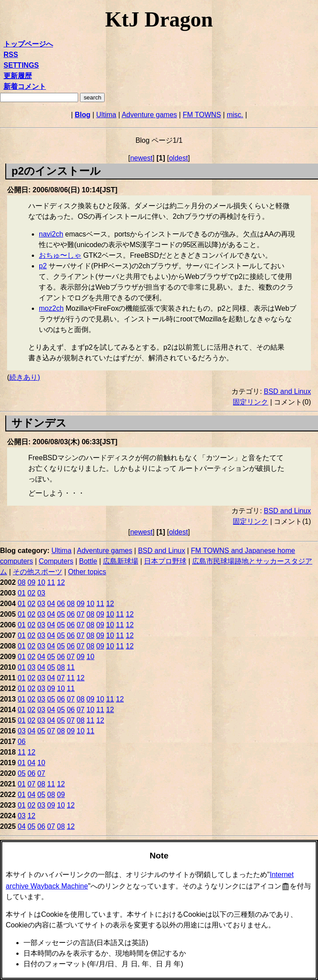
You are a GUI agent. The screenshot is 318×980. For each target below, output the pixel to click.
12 (61, 582)
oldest (179, 158)
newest (142, 158)
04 (51, 604)
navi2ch (51, 234)
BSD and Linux (287, 391)
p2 (43, 266)
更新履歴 (18, 76)
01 (22, 593)
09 (31, 582)
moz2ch (51, 308)
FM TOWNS (202, 115)
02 (31, 593)
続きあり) (25, 377)
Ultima (106, 115)
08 (22, 582)
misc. (235, 115)
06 (61, 604)
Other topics (87, 572)
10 (42, 582)
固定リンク (250, 402)
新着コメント (25, 86)
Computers (56, 561)
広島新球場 (121, 561)
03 (42, 593)
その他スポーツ (38, 572)
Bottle (88, 561)
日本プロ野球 (165, 561)
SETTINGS (21, 65)
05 (61, 614)
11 (51, 582)
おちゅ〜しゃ (60, 255)
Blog (83, 115)
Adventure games (149, 115)
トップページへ (28, 44)
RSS (11, 55)
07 (81, 614)
